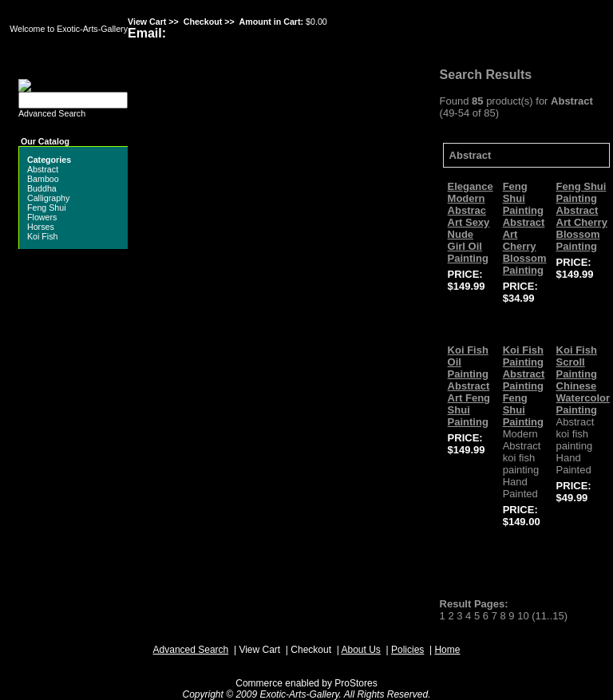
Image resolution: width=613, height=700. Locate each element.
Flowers (42, 217)
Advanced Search (52, 113)
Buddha (42, 188)
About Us (360, 650)
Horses (41, 227)
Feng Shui (47, 208)
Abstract (43, 169)
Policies (407, 650)
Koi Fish (43, 236)
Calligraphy (48, 198)
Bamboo (43, 179)
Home (447, 650)
